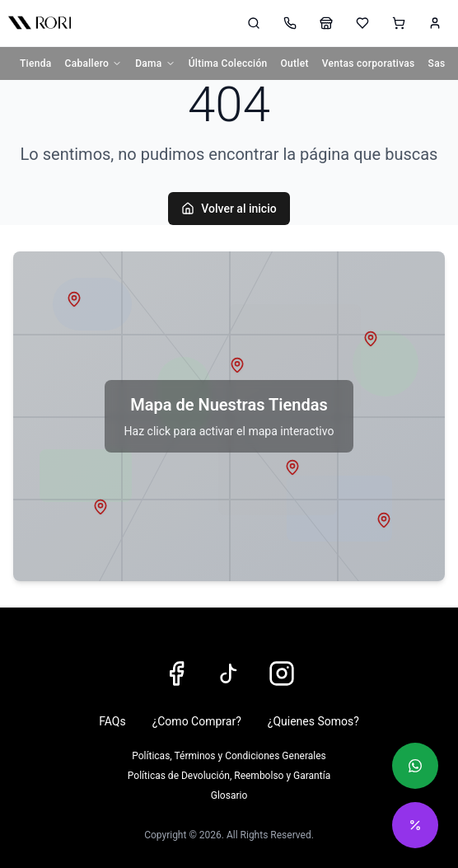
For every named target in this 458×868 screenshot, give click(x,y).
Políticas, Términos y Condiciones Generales (229, 756)
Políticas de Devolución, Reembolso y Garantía (229, 776)
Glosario (229, 795)
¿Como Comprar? (197, 721)
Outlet (295, 63)
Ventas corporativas (369, 63)
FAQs (112, 721)
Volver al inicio (229, 209)
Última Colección (228, 63)
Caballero (94, 63)
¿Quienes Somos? (313, 721)
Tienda (36, 63)
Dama (155, 63)
